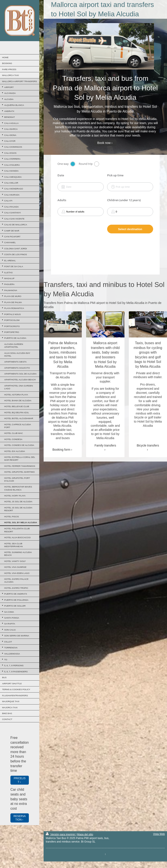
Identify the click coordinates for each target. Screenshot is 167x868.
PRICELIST (20, 780)
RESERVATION (20, 818)
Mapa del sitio (85, 834)
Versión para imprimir (61, 834)
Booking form (61, 450)
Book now (104, 143)
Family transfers (105, 445)
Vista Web (159, 834)
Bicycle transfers (148, 445)
